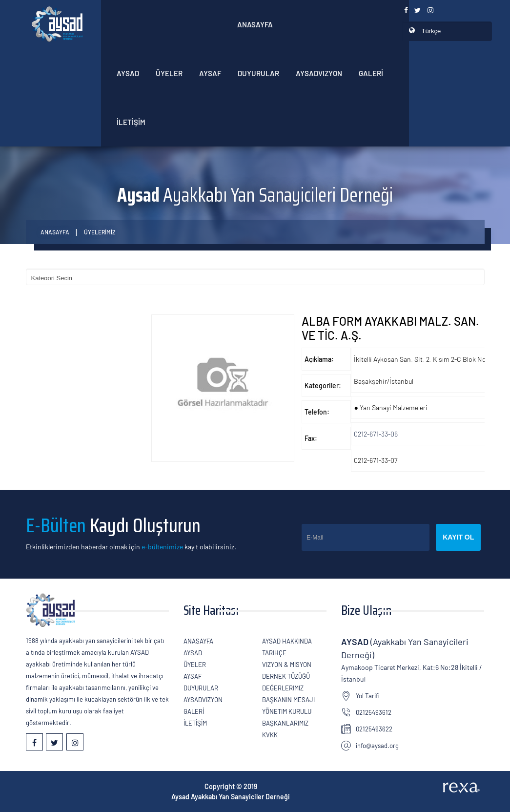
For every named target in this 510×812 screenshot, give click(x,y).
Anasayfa (255, 24)
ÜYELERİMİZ (100, 232)
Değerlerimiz (283, 688)
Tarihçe (274, 653)
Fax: (311, 438)
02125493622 (374, 729)
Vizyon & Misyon (287, 665)
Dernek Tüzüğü (286, 676)
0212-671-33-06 (376, 434)
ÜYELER (169, 73)
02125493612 (374, 712)
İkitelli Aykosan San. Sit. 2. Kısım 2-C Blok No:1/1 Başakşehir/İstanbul (425, 370)
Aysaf (210, 73)
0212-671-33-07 (376, 460)
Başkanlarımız (285, 723)
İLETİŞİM (131, 122)
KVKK (270, 735)
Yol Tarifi (368, 696)
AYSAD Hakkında (287, 641)
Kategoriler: (323, 385)
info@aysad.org (377, 746)
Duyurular (258, 73)
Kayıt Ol (458, 537)
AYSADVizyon (319, 73)
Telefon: (317, 412)
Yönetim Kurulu (287, 711)
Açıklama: (319, 359)
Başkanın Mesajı (288, 700)
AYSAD (128, 73)
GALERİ (371, 73)
